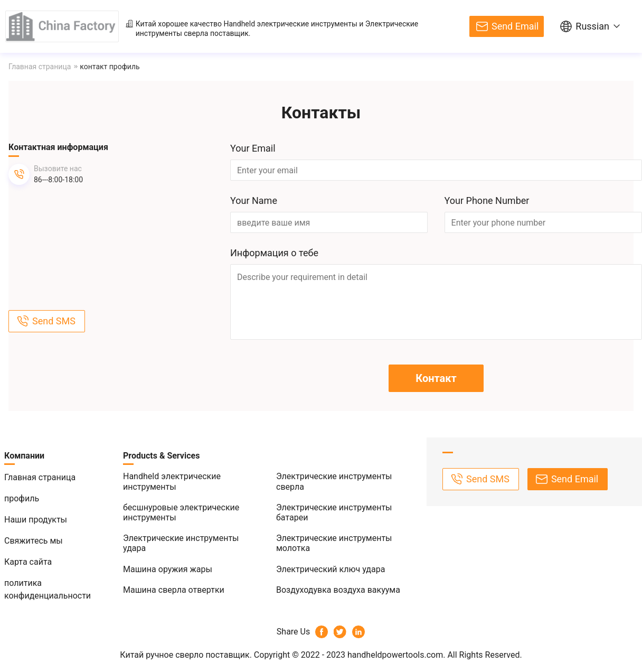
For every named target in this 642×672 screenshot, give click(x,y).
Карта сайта (28, 562)
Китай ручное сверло (162, 655)
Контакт (436, 378)
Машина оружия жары (168, 569)
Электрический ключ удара (331, 569)
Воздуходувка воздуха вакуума (338, 590)
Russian (592, 26)
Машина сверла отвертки (174, 590)
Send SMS (54, 321)
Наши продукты (36, 520)
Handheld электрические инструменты (290, 24)
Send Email (515, 26)
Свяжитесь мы (34, 541)
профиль (22, 498)
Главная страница (40, 67)
